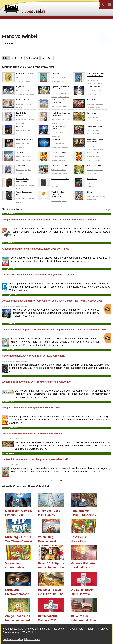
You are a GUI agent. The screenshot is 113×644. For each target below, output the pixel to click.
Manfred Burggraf (63, 147)
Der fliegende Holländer (18, 100)
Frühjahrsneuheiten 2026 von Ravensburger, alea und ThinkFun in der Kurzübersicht (50, 220)
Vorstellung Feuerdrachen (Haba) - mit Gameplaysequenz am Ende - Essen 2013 (18, 565)
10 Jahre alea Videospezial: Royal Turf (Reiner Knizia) (84, 618)
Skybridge (13, 153)
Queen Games (56, 133)
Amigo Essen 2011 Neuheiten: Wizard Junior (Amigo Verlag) (18, 618)
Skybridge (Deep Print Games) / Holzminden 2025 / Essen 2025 (50, 512)
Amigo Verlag (61, 81)
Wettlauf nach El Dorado (88, 166)
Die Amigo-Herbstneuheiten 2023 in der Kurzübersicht (32, 433)
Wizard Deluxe (85, 179)
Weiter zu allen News (56, 481)
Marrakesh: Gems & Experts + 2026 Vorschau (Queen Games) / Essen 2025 (19, 512)
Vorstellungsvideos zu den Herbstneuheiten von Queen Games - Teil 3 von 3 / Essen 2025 (52, 301)
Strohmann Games (28, 94)
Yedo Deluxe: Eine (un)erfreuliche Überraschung (51, 195)
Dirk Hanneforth (91, 200)
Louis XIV (13, 127)
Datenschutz (76, 629)
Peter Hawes (30, 120)
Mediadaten (59, 629)
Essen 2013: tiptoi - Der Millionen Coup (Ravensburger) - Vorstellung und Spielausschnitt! (51, 565)
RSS (108, 210)
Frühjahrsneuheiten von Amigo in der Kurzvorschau (31, 408)
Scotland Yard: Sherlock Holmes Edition (88, 141)
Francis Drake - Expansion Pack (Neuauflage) (54, 115)
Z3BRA (82, 193)
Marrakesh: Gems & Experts (51, 128)
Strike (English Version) (53, 153)
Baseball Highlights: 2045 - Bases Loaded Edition (88, 75)
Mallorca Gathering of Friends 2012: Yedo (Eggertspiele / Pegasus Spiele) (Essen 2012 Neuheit (84, 565)
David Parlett (97, 121)
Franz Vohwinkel (26, 81)
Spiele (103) (17, 58)
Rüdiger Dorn (20, 130)
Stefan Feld (64, 133)
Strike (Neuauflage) (86, 153)
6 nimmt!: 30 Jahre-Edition (18, 74)
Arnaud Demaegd (63, 173)
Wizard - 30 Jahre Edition (53, 179)
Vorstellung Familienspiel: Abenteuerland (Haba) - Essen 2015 (51, 539)
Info (5, 58)
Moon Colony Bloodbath (18, 140)
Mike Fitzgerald (91, 80)
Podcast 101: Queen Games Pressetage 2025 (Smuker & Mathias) (39, 275)
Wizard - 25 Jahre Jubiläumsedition (16, 180)
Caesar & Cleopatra (86, 87)
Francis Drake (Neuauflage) (14, 115)
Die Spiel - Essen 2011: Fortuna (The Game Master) (51, 591)
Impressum (104, 629)
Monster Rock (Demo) (87, 127)
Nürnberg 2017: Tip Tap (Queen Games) (19, 539)
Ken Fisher (20, 189)
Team (91, 629)
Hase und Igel (84, 114)
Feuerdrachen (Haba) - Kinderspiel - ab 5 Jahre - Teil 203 (84, 512)
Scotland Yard (49, 140)
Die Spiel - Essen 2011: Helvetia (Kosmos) (82, 591)
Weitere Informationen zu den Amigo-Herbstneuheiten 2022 (35, 459)
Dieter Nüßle (62, 160)
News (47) (47, 58)
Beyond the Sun (15, 87)
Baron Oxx (48, 74)
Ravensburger (91, 117)
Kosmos (89, 91)
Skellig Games (21, 123)
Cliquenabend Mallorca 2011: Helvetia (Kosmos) (50, 618)
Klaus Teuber (20, 104)
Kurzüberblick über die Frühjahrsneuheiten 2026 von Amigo (36, 249)
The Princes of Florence (53, 166)
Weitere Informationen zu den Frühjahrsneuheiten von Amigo (36, 382)
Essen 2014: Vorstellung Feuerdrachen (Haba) (80, 539)
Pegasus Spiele (21, 157)
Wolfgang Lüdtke (97, 91)
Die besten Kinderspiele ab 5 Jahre (21, 639)
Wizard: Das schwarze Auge (17, 194)
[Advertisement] (57, 26)
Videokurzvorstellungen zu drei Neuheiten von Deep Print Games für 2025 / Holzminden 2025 (54, 330)
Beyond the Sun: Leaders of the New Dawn (53, 88)
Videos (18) (32, 58)
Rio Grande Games (22, 91)
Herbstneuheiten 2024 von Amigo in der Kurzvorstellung (34, 356)
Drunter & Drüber (86, 100)
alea (26, 130)
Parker (27, 104)
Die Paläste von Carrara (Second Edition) (53, 102)
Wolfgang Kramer (21, 78)
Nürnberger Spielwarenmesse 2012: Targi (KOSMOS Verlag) (17, 591)
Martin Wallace (91, 130)
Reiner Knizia (20, 170)
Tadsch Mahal (14, 166)
